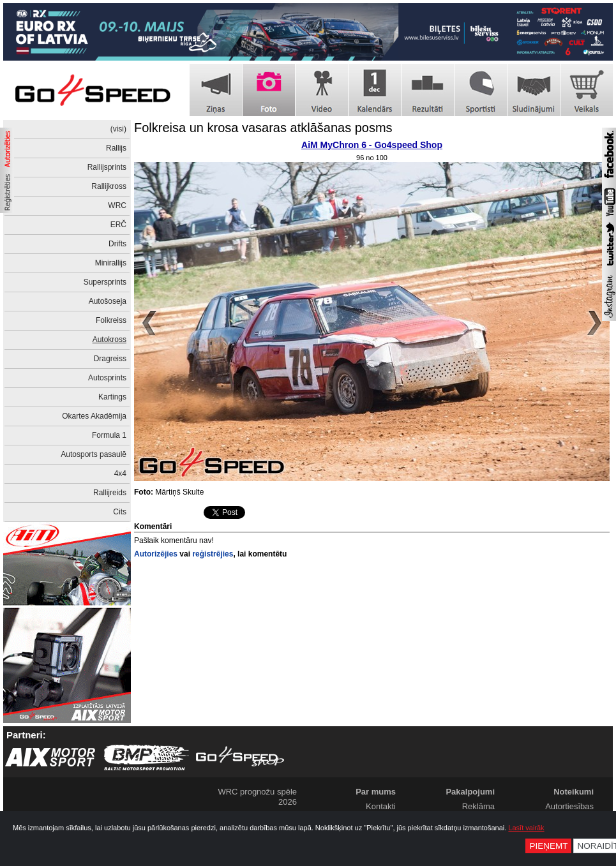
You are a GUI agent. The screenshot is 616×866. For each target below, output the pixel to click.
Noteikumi (574, 792)
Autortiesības (569, 806)
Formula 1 (109, 435)
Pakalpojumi (470, 792)
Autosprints (107, 378)
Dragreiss (110, 359)
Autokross (109, 340)
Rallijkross (109, 186)
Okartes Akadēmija (94, 416)
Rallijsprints (107, 167)
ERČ (118, 225)
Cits (120, 512)
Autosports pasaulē (94, 454)
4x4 (120, 474)
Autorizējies (156, 554)
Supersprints (105, 282)
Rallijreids (110, 493)
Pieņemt (548, 846)
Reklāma (478, 806)
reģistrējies (213, 554)
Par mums (376, 792)
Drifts (117, 244)
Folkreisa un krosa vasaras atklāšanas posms (263, 128)
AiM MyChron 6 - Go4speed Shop (372, 145)
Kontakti (381, 806)
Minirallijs (111, 263)
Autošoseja (108, 301)
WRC (117, 205)
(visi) (118, 129)
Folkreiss (111, 320)
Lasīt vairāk (526, 828)
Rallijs (116, 148)
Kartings (112, 397)
